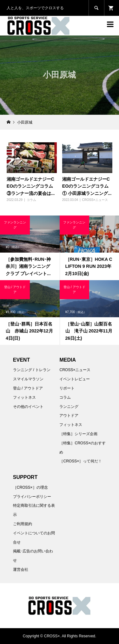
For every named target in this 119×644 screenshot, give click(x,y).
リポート (67, 388)
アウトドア (69, 415)
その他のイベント (28, 407)
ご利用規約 (23, 524)
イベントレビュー (75, 379)
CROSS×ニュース (95, 200)
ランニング (69, 407)
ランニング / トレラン (32, 370)
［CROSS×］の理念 (30, 487)
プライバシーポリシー (32, 497)
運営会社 (21, 570)
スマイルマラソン (28, 379)
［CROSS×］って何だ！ (81, 461)
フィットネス (24, 397)
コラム (31, 200)
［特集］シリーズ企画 (78, 434)
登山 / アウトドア (28, 388)
